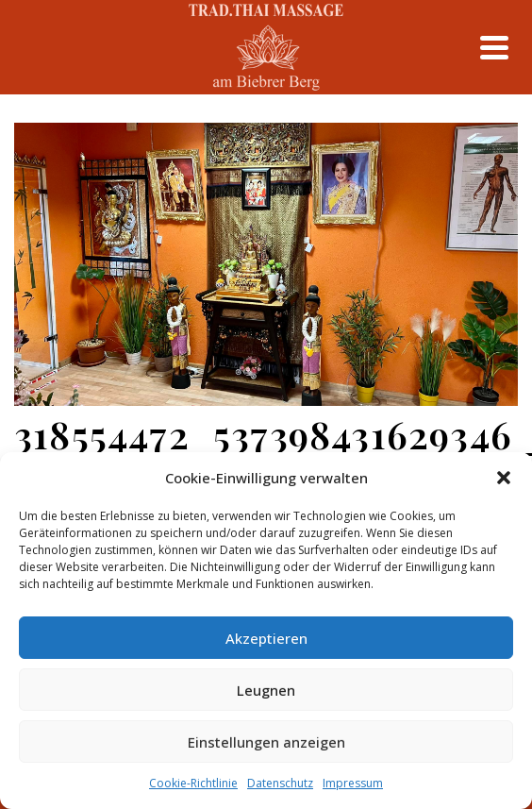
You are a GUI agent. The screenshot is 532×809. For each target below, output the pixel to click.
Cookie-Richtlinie (193, 783)
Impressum (353, 783)
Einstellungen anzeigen (266, 742)
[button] (504, 478)
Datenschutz (280, 783)
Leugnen (266, 690)
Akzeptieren (266, 638)
